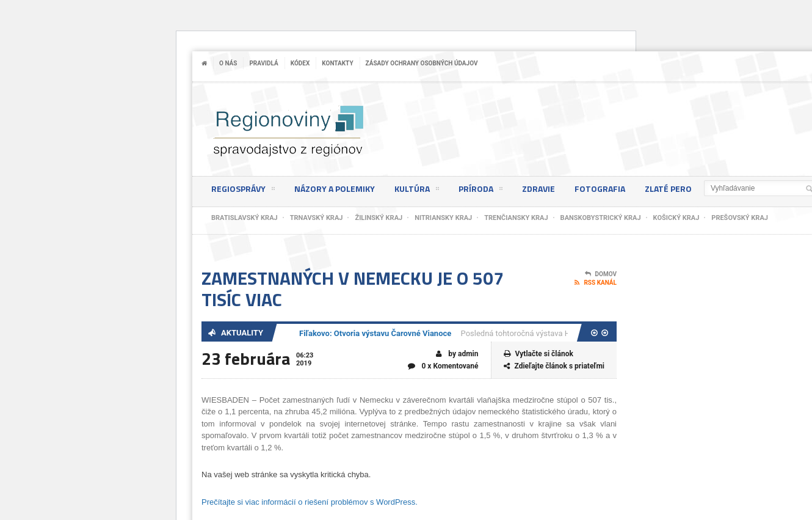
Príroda (480, 191)
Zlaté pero (668, 189)
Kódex (300, 63)
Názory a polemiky (335, 189)
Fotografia (600, 189)
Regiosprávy (243, 191)
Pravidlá (263, 63)
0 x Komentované (443, 366)
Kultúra (417, 191)
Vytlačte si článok (538, 354)
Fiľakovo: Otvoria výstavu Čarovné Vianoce (375, 333)
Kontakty (337, 63)
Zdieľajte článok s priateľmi (554, 366)
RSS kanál (596, 283)
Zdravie (538, 189)
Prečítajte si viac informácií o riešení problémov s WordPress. (310, 502)
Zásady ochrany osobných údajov (422, 63)
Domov (601, 274)
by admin (457, 354)
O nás (228, 63)
